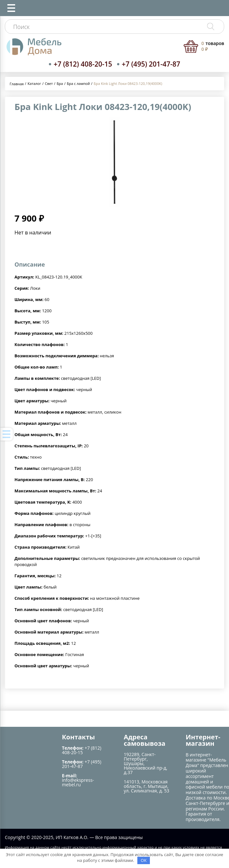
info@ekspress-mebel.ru (78, 782)
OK (144, 860)
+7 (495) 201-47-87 (151, 64)
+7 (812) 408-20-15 (83, 64)
